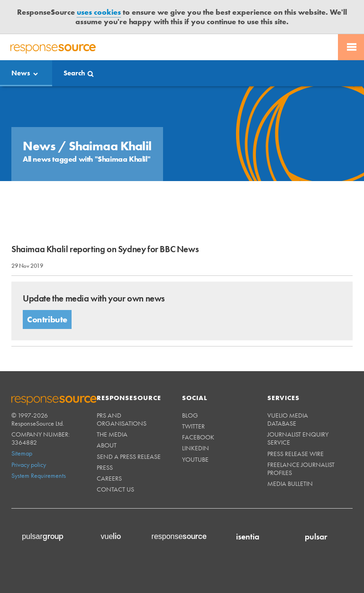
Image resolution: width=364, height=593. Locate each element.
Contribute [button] (47, 319)
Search (74, 73)
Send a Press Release (129, 456)
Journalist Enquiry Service (298, 438)
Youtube (195, 459)
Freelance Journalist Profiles (301, 469)
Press (105, 467)
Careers (109, 478)
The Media (112, 434)
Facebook (198, 437)
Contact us (115, 489)
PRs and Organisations (122, 419)
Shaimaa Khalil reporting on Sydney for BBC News (105, 249)
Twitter (193, 426)
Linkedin (196, 448)
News (21, 73)
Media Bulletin (290, 484)
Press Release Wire (296, 454)
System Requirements (39, 475)
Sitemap (22, 453)
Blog (190, 415)
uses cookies (99, 12)
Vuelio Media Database (288, 419)
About (107, 445)
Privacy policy (29, 465)
